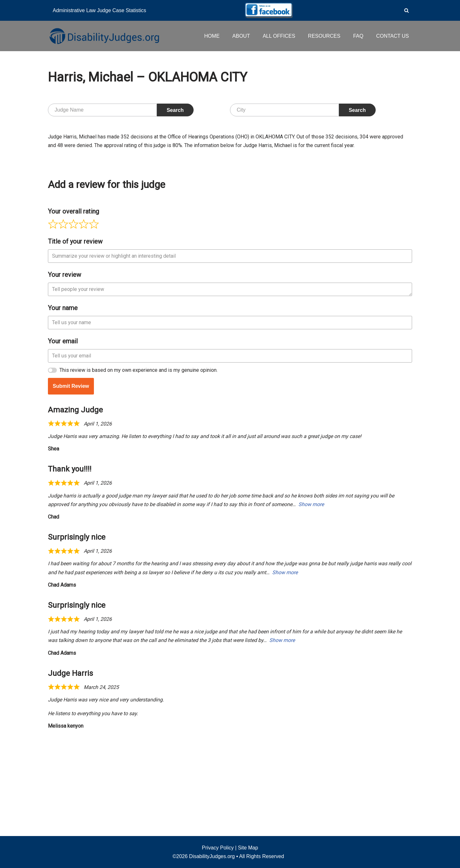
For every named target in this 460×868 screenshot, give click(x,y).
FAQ (358, 36)
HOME (212, 36)
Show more (311, 600)
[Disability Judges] (104, 36)
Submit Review (71, 482)
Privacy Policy (218, 848)
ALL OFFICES (279, 36)
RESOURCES (324, 36)
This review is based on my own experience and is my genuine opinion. (138, 466)
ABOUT (241, 36)
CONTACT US (392, 36)
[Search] (406, 10)
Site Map (248, 848)
